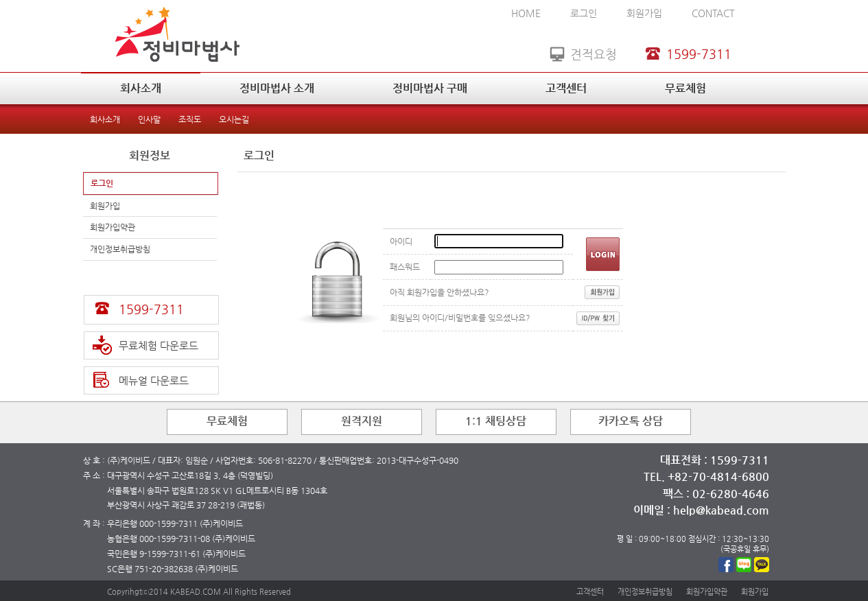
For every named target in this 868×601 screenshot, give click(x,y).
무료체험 (685, 88)
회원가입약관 (113, 227)
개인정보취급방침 (120, 249)
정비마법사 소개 (277, 88)
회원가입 (644, 13)
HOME (526, 13)
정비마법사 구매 (430, 88)
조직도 (190, 119)
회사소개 (141, 88)
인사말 (149, 119)
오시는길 (234, 119)
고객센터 (566, 88)
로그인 (584, 13)
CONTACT (713, 13)
